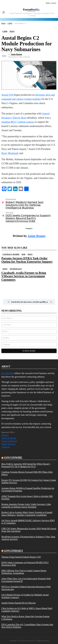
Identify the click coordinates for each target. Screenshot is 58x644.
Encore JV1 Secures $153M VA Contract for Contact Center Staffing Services (29, 481)
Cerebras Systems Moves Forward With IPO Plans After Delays (27, 473)
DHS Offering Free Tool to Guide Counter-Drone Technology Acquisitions (24, 572)
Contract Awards (11, 254)
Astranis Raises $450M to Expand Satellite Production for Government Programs (28, 490)
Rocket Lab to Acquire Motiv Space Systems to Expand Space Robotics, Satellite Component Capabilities (27, 514)
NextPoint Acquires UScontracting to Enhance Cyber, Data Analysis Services (28, 538)
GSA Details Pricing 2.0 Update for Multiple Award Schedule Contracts (25, 596)
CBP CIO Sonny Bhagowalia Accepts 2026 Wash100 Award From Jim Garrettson (29, 530)
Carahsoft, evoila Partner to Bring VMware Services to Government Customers (24, 276)
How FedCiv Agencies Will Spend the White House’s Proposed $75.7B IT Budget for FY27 (26, 465)
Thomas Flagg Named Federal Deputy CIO (21, 557)
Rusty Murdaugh (10, 153)
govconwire (13, 458)
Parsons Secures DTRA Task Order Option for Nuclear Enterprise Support (27, 260)
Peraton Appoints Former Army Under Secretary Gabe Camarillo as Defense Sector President (26, 506)
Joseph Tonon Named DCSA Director (19, 603)
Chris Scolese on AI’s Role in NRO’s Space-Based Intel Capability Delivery (27, 610)
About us (5, 435)
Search (51, 303)
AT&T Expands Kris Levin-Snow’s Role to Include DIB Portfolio (27, 498)
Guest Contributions (9, 441)
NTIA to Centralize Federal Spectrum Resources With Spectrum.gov (26, 588)
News (30, 254)
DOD (23, 254)
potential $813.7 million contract (18, 122)
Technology (16, 269)
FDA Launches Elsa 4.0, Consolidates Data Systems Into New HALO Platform (27, 626)
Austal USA (7, 95)
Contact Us (6, 447)
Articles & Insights (9, 438)
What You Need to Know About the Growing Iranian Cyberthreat (25, 618)
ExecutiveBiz (8, 373)
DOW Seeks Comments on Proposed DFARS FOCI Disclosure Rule (25, 564)
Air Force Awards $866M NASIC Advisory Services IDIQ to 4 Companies (28, 522)
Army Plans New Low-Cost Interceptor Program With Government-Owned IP (26, 580)
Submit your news (8, 444)
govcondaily (14, 551)
